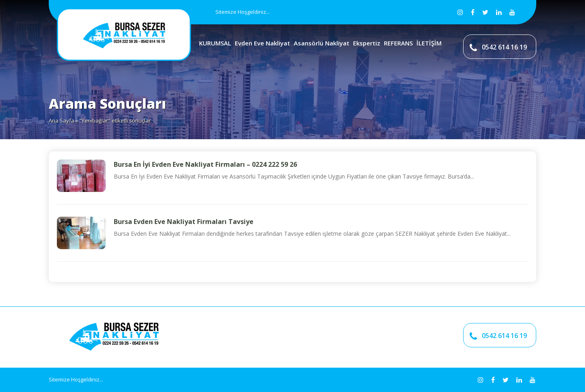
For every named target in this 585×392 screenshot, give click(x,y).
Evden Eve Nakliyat (262, 43)
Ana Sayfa (62, 121)
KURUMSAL (215, 43)
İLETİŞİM (429, 43)
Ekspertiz (367, 43)
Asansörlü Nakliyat (322, 43)
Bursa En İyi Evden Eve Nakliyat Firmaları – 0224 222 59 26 (205, 164)
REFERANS (398, 43)
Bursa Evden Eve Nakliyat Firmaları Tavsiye (184, 222)
